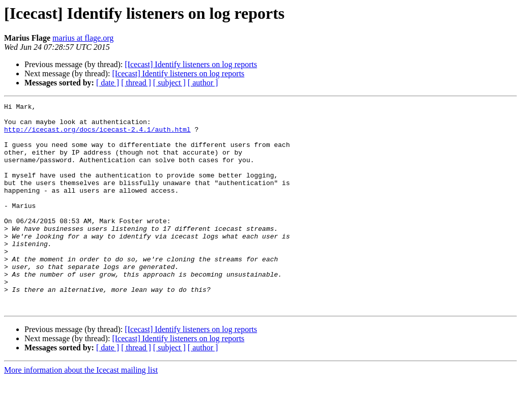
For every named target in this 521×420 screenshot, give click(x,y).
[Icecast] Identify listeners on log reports (191, 64)
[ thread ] (136, 83)
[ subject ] (169, 83)
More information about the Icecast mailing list (81, 411)
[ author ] (203, 83)
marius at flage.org (83, 38)
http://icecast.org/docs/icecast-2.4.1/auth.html (97, 135)
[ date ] (108, 83)
